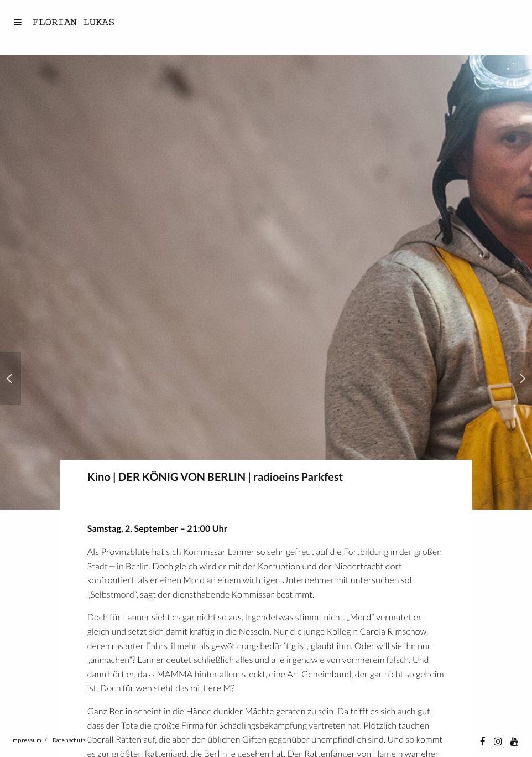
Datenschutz (69, 740)
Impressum (26, 740)
